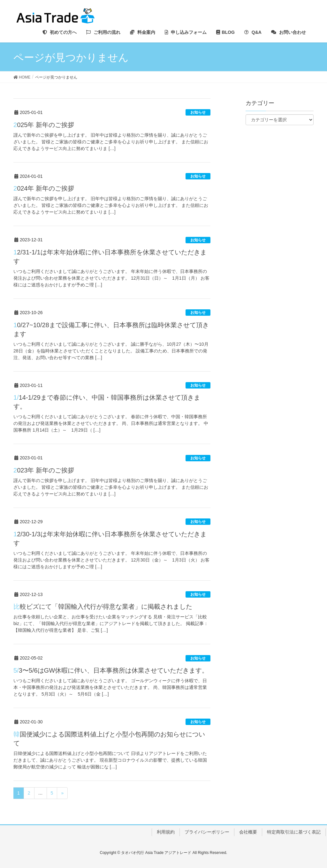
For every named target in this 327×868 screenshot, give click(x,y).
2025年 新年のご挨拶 (44, 125)
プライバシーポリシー (207, 832)
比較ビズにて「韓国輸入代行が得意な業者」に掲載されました (103, 607)
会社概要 (248, 832)
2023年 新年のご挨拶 (44, 470)
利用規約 (166, 832)
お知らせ (198, 112)
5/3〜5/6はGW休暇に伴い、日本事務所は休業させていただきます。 (111, 670)
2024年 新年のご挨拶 (44, 188)
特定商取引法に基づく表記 (294, 832)
